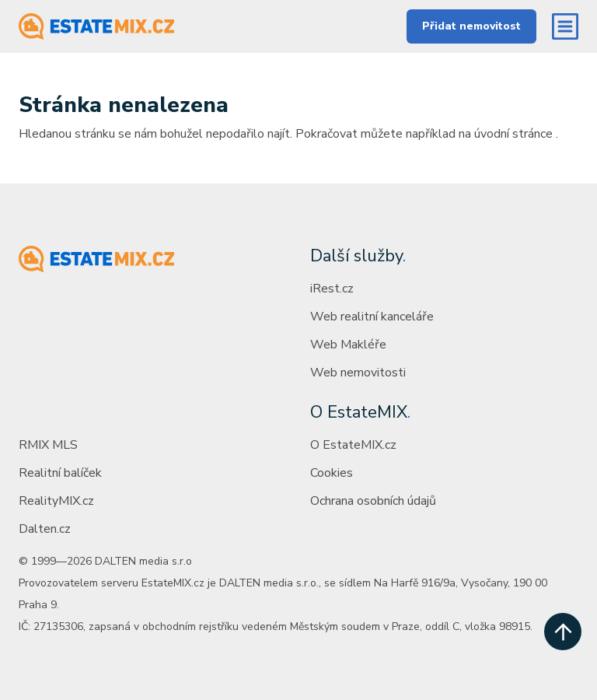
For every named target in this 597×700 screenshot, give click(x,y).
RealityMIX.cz (56, 501)
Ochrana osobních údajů (373, 501)
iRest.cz (332, 289)
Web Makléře (348, 345)
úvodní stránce (513, 134)
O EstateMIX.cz (353, 445)
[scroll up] (563, 632)
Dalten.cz (45, 529)
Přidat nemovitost (471, 26)
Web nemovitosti (358, 373)
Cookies (332, 473)
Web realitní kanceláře (372, 317)
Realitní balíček (60, 473)
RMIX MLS (48, 445)
